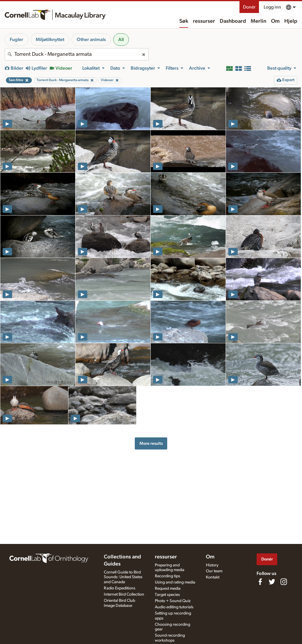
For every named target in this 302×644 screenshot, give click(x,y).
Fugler (17, 40)
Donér (249, 7)
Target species (167, 595)
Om (275, 21)
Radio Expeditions (120, 588)
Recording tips (168, 576)
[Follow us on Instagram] (284, 582)
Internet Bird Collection (124, 594)
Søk (184, 21)
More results (151, 443)
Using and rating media (175, 582)
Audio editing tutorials (174, 607)
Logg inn (272, 7)
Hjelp (291, 21)
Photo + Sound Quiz (173, 601)
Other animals (91, 40)
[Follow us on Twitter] (272, 582)
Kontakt (213, 577)
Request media (168, 589)
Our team (214, 571)
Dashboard (233, 21)
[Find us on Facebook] (260, 582)
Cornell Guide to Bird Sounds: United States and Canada (123, 577)
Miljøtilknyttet (50, 40)
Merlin (258, 21)
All (121, 40)
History (212, 565)
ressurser (204, 21)
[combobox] (77, 54)
